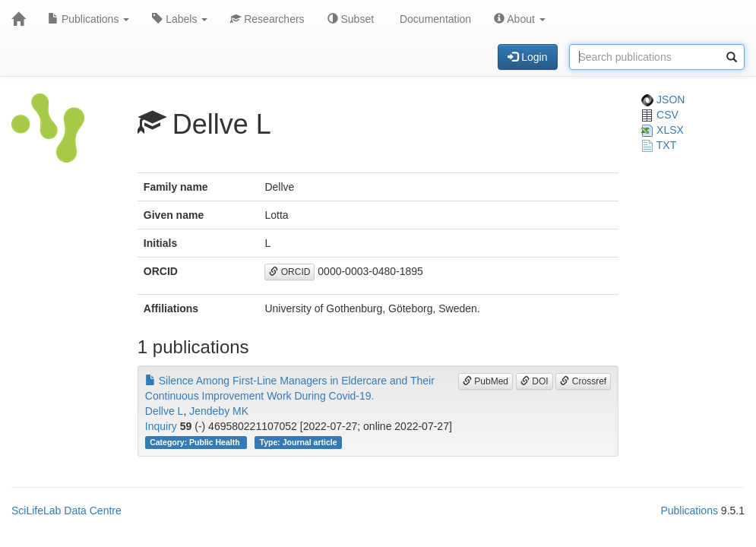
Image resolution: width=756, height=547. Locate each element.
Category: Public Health (196, 442)
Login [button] (527, 57)
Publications (89, 19)
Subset (351, 19)
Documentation (434, 19)
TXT (659, 145)
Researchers (267, 19)
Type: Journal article (299, 442)
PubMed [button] (486, 381)
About (520, 19)
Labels (180, 19)
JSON (663, 100)
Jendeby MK (219, 411)
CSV (660, 115)
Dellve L (164, 411)
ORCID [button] (289, 272)
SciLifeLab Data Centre (66, 511)
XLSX (663, 130)
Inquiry (161, 426)
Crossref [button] (583, 381)
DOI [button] (535, 381)
